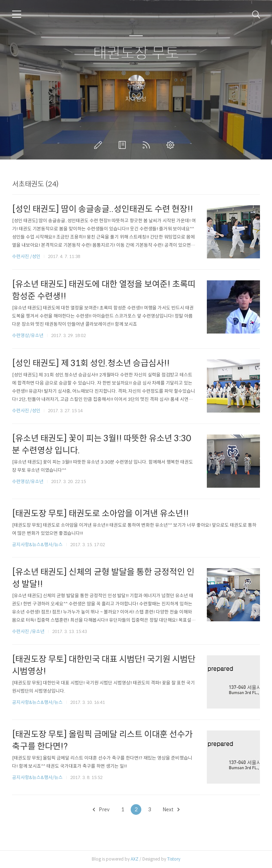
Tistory (174, 859)
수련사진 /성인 (27, 256)
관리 (172, 145)
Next (171, 810)
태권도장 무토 (136, 53)
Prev (101, 810)
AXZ (135, 859)
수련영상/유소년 (28, 335)
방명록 (124, 145)
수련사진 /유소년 (28, 631)
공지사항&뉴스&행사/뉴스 (37, 545)
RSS (148, 145)
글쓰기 (100, 145)
